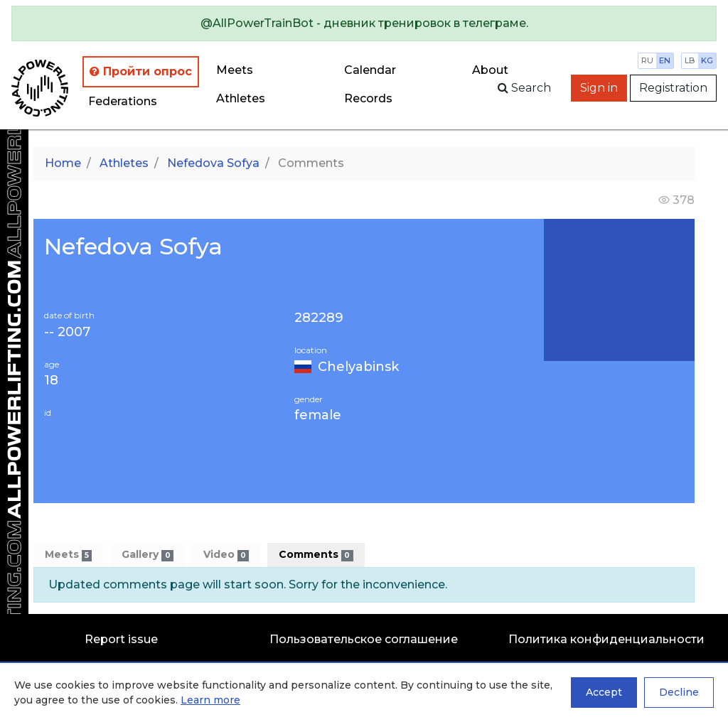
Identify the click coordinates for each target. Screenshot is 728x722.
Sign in (599, 88)
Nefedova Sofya (213, 163)
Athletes (241, 98)
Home (63, 163)
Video (226, 555)
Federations (123, 101)
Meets (235, 70)
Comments (316, 555)
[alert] (364, 23)
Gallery (147, 555)
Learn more (210, 700)
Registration (673, 88)
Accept (604, 692)
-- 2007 (67, 332)
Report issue (121, 639)
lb (690, 60)
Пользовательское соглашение (364, 639)
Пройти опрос (141, 71)
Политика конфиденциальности (606, 639)
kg (707, 60)
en (665, 60)
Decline (679, 692)
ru (647, 60)
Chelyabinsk (358, 367)
